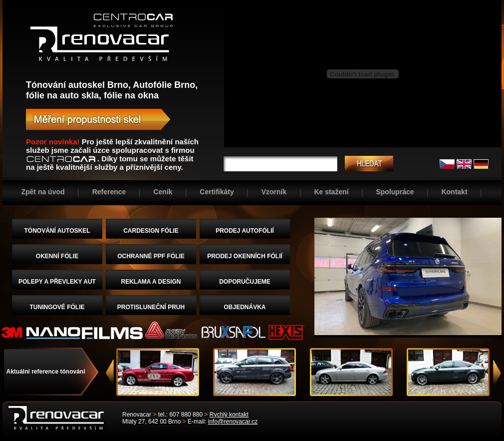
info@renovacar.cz (233, 422)
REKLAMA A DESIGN (151, 282)
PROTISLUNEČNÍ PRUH (151, 307)
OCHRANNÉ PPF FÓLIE (151, 256)
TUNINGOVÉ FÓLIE (57, 307)
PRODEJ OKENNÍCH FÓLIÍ (245, 256)
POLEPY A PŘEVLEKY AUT (57, 282)
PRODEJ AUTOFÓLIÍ (245, 231)
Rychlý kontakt (229, 415)
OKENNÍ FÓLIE (57, 256)
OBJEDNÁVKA (245, 307)
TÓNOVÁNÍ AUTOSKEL (57, 231)
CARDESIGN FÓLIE (151, 231)
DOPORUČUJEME (245, 282)
